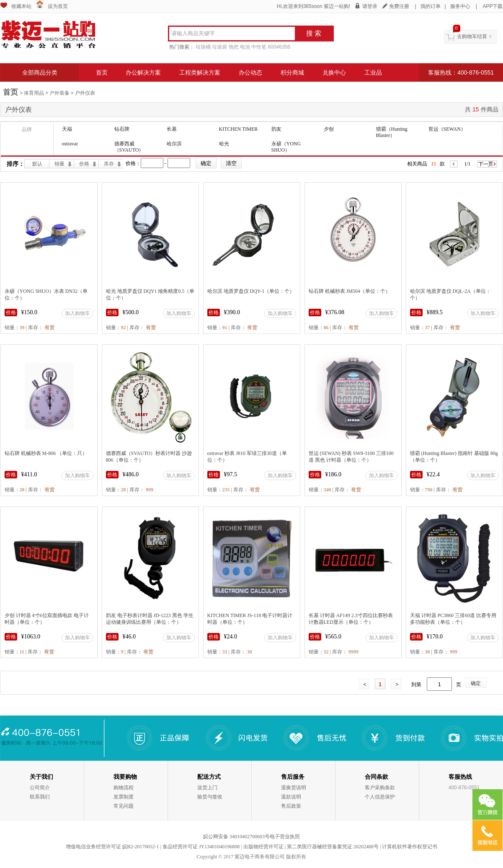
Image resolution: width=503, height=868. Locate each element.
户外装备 (59, 93)
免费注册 (399, 6)
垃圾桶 (203, 47)
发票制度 (124, 797)
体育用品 (34, 93)
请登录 (370, 6)
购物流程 (124, 788)
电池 (245, 47)
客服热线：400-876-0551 (461, 72)
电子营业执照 (285, 837)
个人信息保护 (380, 797)
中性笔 (259, 47)
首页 (102, 72)
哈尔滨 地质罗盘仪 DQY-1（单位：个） (251, 291)
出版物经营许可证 (263, 847)
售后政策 (291, 806)
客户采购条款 (380, 788)
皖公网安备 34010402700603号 (236, 837)
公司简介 (40, 788)
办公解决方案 (143, 72)
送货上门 (207, 788)
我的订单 (431, 6)
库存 (109, 164)
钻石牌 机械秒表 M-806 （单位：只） (46, 453)
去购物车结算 (472, 36)
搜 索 (314, 33)
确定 (476, 683)
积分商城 (292, 72)
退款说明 (291, 797)
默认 (37, 164)
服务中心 (460, 6)
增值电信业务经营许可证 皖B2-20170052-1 (112, 847)
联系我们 (40, 797)
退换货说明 (294, 788)
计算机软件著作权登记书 (410, 847)
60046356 (279, 47)
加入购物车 (77, 313)
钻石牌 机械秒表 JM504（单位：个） (350, 291)
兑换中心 (334, 72)
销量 (59, 164)
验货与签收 (210, 797)
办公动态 (250, 72)
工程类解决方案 (200, 72)
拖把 (234, 47)
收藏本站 (21, 6)
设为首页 (58, 6)
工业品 (373, 72)
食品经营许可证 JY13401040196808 (201, 847)
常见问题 (124, 806)
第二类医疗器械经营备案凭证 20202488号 (333, 847)
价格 (84, 164)
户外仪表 (85, 93)
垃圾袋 (219, 47)
